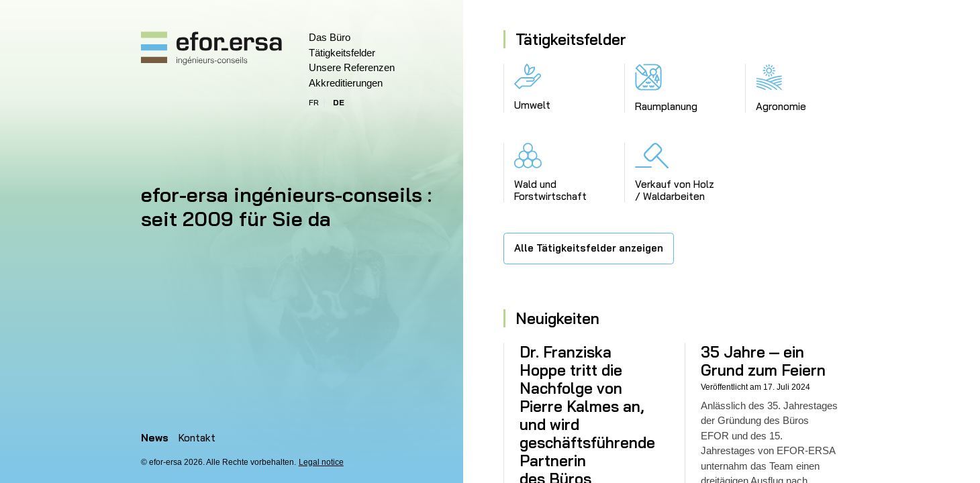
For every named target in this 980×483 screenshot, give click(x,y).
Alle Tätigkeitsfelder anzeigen (589, 248)
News (155, 438)
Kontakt (197, 438)
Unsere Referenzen (352, 67)
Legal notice (321, 462)
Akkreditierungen (346, 83)
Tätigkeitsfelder (342, 53)
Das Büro (330, 37)
